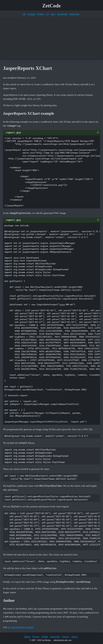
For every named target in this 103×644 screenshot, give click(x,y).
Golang (31, 14)
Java (53, 14)
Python (40, 14)
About (74, 637)
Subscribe (74, 14)
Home (27, 637)
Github (45, 637)
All (24, 14)
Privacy (66, 637)
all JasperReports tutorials (21, 627)
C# (47, 14)
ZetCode (51, 6)
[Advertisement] (51, 39)
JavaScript (62, 14)
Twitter (36, 637)
